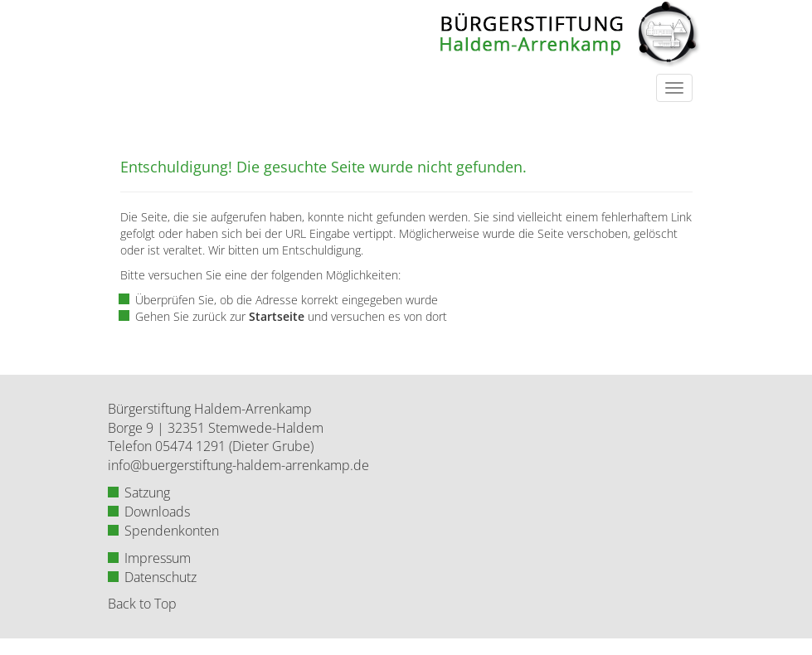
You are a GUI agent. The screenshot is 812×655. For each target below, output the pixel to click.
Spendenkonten (172, 531)
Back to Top (142, 604)
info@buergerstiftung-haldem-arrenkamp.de (238, 465)
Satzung (147, 492)
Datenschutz (160, 577)
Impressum (158, 558)
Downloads (157, 512)
